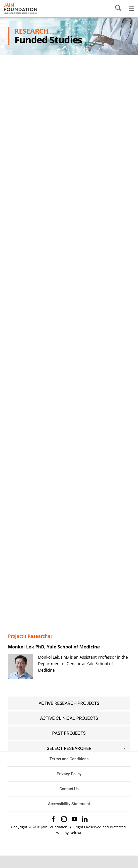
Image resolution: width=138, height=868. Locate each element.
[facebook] (53, 819)
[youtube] (74, 819)
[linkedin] (85, 819)
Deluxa (75, 833)
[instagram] (64, 819)
